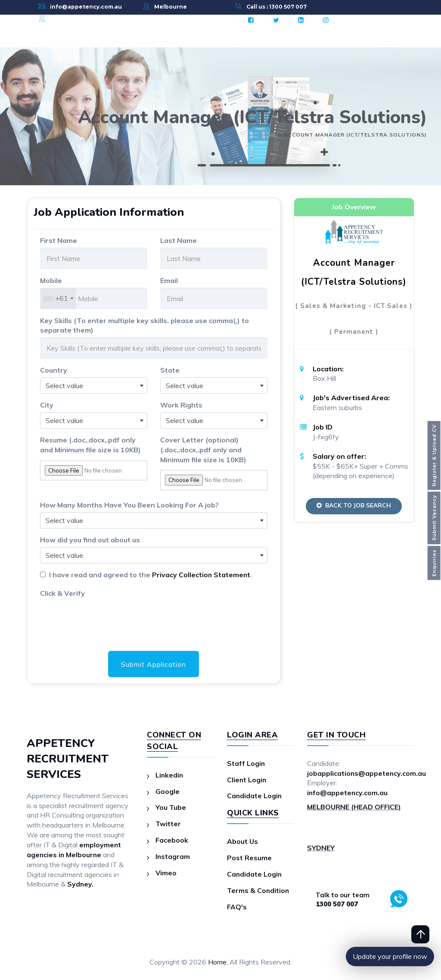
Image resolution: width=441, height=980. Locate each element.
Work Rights (181, 405)
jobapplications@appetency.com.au (367, 773)
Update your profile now (390, 956)
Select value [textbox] (64, 386)
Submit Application (154, 664)
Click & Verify (62, 593)
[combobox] (58, 299)
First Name (59, 240)
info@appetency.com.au (86, 7)
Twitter (168, 824)
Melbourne (171, 7)
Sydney (61, 19)
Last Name (179, 240)
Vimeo (166, 873)
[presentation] (106, 617)
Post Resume (249, 858)
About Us (242, 842)
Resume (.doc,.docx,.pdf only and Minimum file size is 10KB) (90, 445)
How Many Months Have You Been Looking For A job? (129, 505)
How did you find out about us (90, 540)
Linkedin (170, 775)
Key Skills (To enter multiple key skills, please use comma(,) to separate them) (144, 325)
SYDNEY (321, 848)
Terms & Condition (259, 890)
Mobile (51, 280)
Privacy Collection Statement (202, 575)
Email (169, 280)
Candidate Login (255, 796)
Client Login (247, 780)
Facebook (172, 840)
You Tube (171, 808)
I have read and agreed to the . (149, 575)
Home (217, 962)
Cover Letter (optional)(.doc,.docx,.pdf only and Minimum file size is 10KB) (203, 450)
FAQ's (237, 907)
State (170, 370)
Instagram (173, 856)
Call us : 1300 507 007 (276, 7)
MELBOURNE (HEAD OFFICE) (354, 807)
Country (54, 370)
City (47, 405)
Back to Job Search (354, 505)
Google (168, 791)
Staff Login (246, 763)
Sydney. (81, 884)
